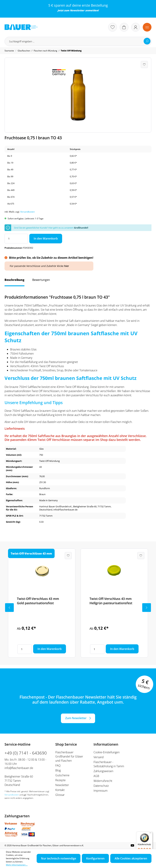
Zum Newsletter (76, 718)
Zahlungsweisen (103, 771)
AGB (96, 776)
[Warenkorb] (124, 27)
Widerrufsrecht (103, 781)
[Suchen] (147, 41)
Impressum (101, 791)
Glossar (60, 795)
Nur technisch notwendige (59, 858)
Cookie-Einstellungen (107, 752)
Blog (58, 770)
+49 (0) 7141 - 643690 (26, 753)
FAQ (58, 765)
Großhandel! (81, 228)
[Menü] (147, 27)
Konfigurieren (95, 858)
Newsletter (77, 10)
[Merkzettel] (113, 27)
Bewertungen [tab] (41, 280)
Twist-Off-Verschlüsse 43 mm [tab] (31, 554)
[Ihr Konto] (136, 27)
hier (67, 266)
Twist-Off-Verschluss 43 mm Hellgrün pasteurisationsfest (111, 601)
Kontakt (60, 790)
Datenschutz (101, 786)
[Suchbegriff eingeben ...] (78, 41)
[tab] (14, 282)
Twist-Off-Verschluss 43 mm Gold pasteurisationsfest (38, 601)
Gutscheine (62, 775)
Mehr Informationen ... (17, 865)
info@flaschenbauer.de (19, 768)
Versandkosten (27, 212)
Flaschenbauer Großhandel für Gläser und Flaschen (69, 756)
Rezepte (60, 780)
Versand (99, 757)
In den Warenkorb (46, 238)
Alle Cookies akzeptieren (131, 858)
